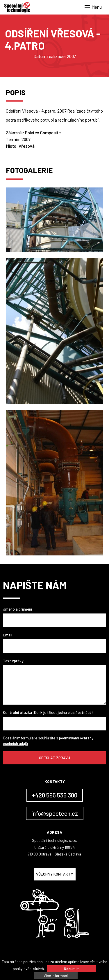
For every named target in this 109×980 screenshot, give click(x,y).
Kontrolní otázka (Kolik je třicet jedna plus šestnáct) (48, 712)
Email (8, 635)
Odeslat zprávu (54, 758)
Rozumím (72, 969)
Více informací (56, 976)
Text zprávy (13, 661)
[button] (94, 7)
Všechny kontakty (54, 874)
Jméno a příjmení (17, 609)
